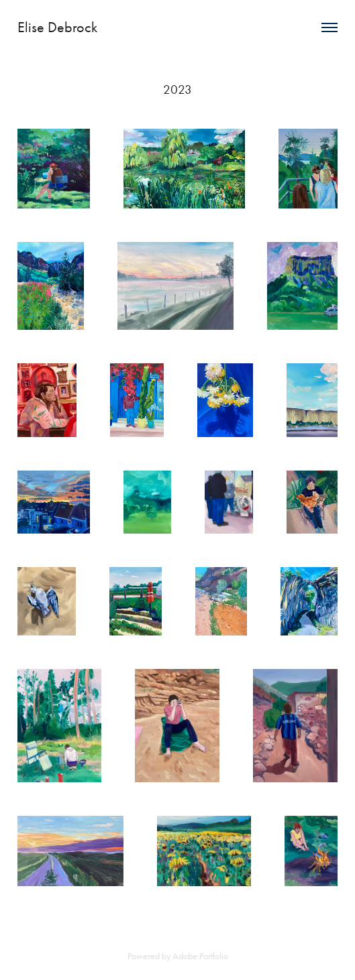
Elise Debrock (57, 27)
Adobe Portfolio (200, 956)
